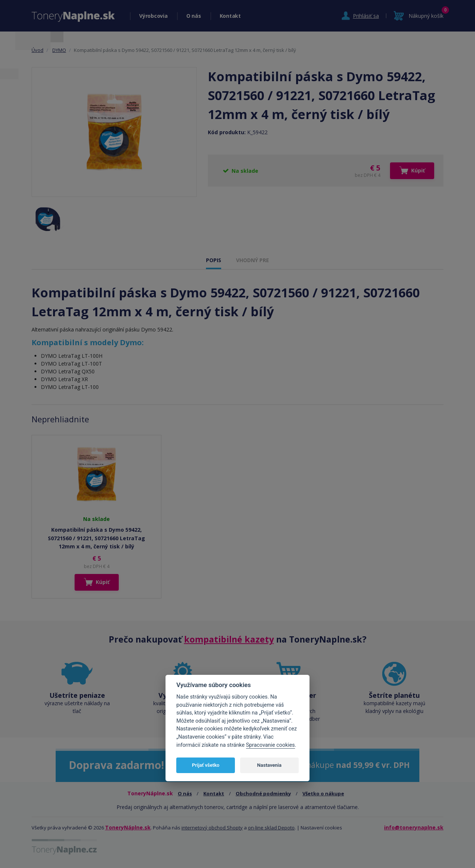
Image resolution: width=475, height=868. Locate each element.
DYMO (59, 50)
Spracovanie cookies (271, 745)
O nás (194, 16)
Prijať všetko (206, 765)
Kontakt (230, 16)
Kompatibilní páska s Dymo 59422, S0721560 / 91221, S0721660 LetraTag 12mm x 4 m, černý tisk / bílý (96, 538)
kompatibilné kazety (229, 639)
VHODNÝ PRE (253, 260)
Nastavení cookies (321, 828)
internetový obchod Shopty (212, 828)
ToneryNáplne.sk (128, 827)
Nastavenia (269, 765)
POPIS (214, 260)
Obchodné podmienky (263, 793)
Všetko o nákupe (323, 793)
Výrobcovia (153, 16)
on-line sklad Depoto (271, 828)
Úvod (37, 50)
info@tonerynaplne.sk (414, 827)
